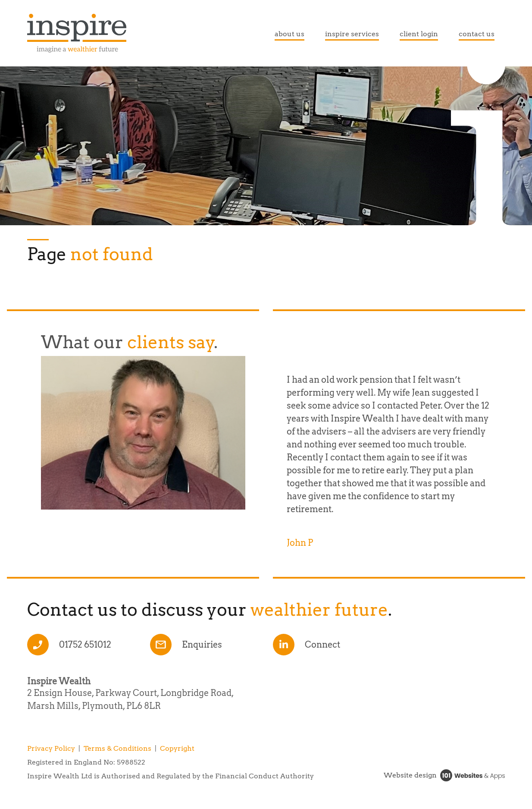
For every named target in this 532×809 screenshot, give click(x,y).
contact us (477, 34)
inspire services (352, 34)
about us (289, 34)
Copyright (177, 748)
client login (419, 34)
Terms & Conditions (117, 748)
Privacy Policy (51, 748)
